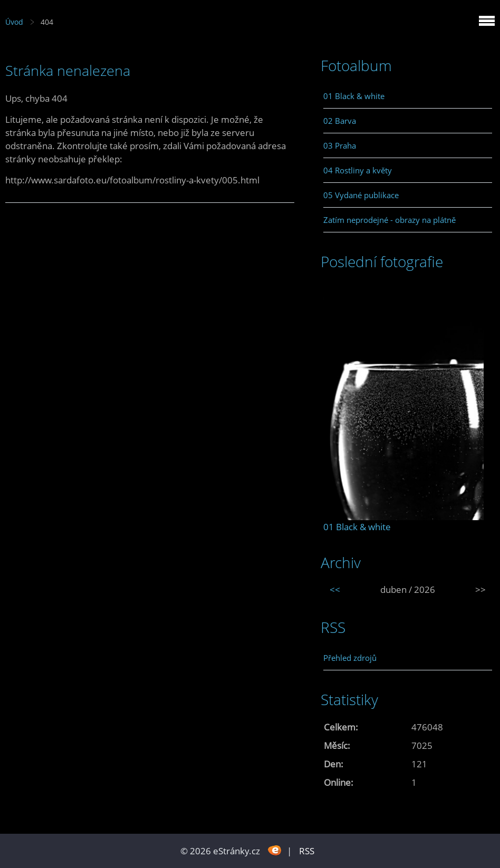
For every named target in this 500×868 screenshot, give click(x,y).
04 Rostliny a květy (358, 170)
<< (335, 589)
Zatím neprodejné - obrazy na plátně (390, 220)
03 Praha (340, 145)
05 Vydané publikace (361, 195)
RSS (307, 851)
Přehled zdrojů (350, 658)
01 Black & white (354, 96)
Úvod (14, 22)
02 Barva (340, 121)
